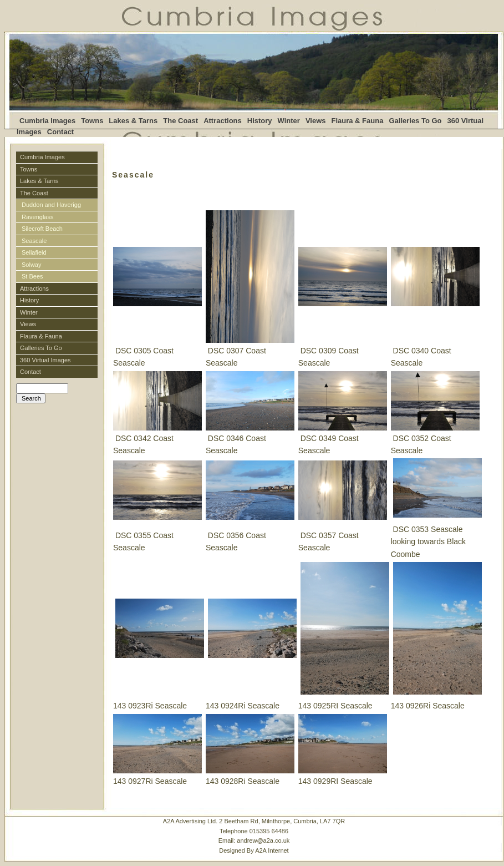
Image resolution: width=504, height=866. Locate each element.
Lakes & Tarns (133, 121)
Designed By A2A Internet (254, 850)
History (260, 121)
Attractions (223, 121)
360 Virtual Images (45, 360)
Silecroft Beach (42, 229)
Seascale (34, 241)
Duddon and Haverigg (51, 205)
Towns (92, 121)
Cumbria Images (47, 121)
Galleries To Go (415, 121)
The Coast (180, 121)
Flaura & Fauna (358, 121)
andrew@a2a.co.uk (263, 840)
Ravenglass (37, 217)
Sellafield (34, 252)
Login (23, 409)
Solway (32, 265)
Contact (60, 132)
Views (316, 121)
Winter (289, 121)
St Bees (32, 276)
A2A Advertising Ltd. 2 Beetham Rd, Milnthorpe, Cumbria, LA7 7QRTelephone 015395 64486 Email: (254, 836)
